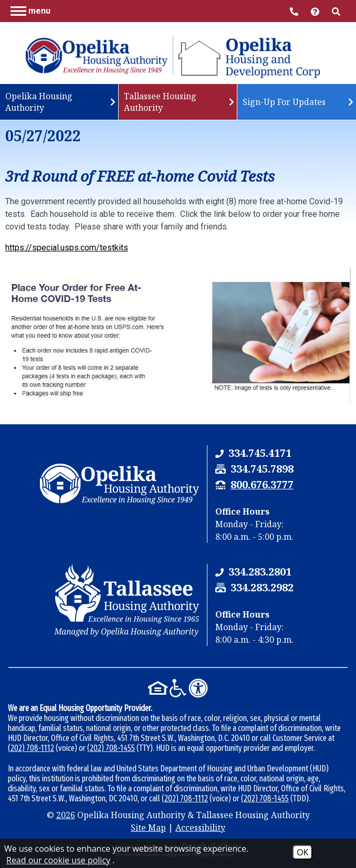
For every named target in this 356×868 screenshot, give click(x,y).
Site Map (148, 828)
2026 (66, 815)
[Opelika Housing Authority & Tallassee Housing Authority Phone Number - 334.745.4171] (260, 453)
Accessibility (200, 828)
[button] (30, 11)
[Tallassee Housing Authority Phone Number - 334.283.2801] (260, 572)
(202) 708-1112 (31, 748)
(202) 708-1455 (111, 748)
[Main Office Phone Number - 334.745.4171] (295, 11)
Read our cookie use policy (58, 860)
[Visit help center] (316, 11)
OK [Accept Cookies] (302, 852)
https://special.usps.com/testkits (67, 248)
